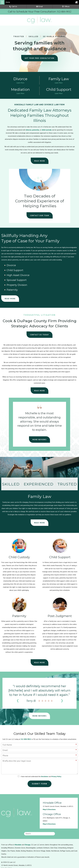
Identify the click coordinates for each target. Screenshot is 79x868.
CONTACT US (40, 316)
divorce (29, 131)
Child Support (37, 266)
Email (39, 7)
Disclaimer (45, 758)
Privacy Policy (56, 758)
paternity (36, 131)
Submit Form (40, 765)
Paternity (60, 271)
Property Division (39, 271)
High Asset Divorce (66, 266)
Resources (5, 855)
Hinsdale (18, 826)
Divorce (8, 266)
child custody (47, 131)
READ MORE (40, 162)
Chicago (27, 826)
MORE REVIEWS (39, 421)
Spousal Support (13, 271)
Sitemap (37, 855)
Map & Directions (49, 790)
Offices (66, 7)
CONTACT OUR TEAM (40, 216)
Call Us (13, 7)
